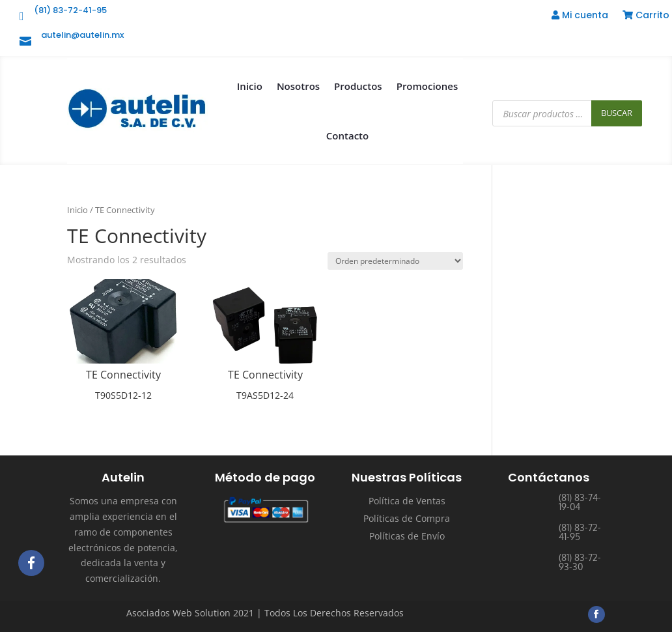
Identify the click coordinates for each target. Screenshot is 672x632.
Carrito (646, 16)
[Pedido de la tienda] (395, 261)
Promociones (427, 86)
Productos (358, 86)
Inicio (250, 86)
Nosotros (298, 86)
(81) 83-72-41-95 (70, 10)
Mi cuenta (580, 16)
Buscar (617, 113)
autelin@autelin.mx (82, 35)
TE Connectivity (123, 375)
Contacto (347, 136)
